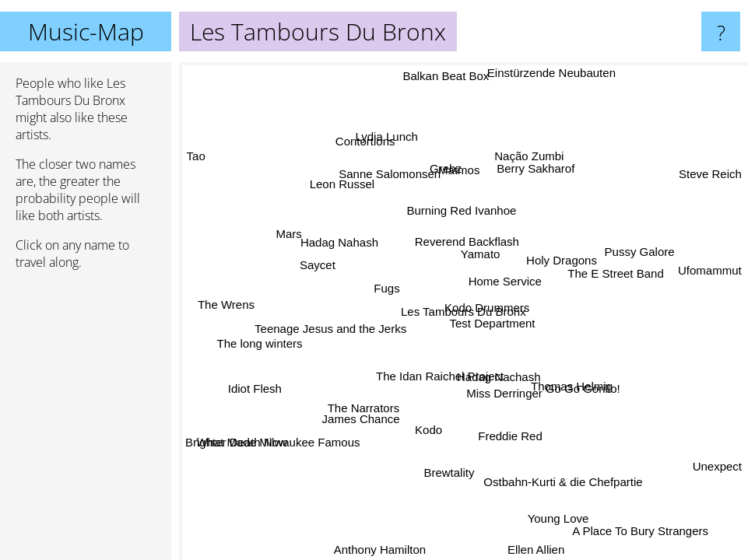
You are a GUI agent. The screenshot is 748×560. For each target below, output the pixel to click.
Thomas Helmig (569, 389)
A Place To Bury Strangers (639, 530)
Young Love (573, 507)
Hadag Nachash (494, 381)
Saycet (319, 266)
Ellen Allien (531, 549)
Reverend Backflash (457, 242)
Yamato (479, 255)
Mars (292, 238)
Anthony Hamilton (378, 546)
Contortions (389, 140)
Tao (196, 157)
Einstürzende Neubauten (548, 73)
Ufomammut (710, 270)
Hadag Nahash (338, 246)
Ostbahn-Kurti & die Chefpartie (560, 482)
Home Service (503, 278)
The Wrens (227, 297)
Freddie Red (506, 434)
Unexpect (713, 465)
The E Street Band (616, 278)
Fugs (386, 290)
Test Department (493, 322)
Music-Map (86, 31)
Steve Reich (710, 178)
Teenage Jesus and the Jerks (340, 342)
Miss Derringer (501, 393)
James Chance (381, 429)
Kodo (426, 428)
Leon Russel (338, 188)
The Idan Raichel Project (437, 375)
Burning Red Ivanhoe (451, 216)
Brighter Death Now (236, 442)
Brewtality (438, 468)
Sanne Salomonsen (386, 176)
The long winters (262, 329)
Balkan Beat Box (446, 77)
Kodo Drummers (486, 304)
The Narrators (367, 407)
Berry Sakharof (531, 167)
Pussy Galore (643, 251)
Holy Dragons (562, 264)
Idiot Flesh (253, 388)
